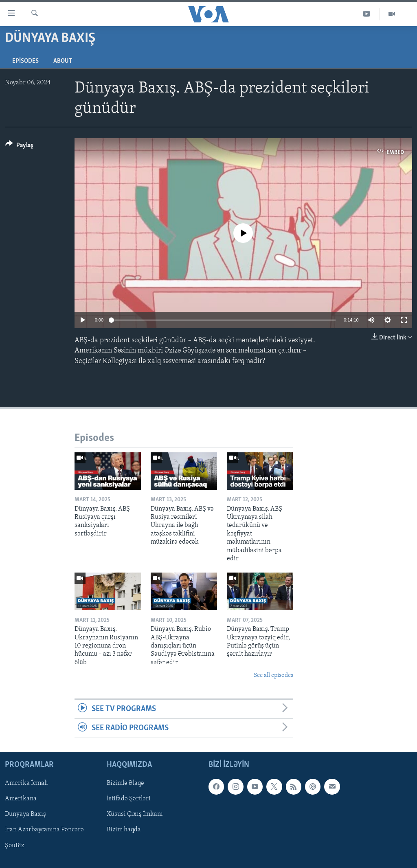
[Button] (19, 147)
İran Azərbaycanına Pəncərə (44, 830)
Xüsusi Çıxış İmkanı (135, 815)
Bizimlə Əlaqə (125, 784)
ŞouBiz (14, 846)
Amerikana (21, 799)
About (63, 61)
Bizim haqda (124, 830)
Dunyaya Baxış (25, 815)
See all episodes (273, 675)
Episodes (25, 61)
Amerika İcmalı (26, 784)
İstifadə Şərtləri (129, 799)
